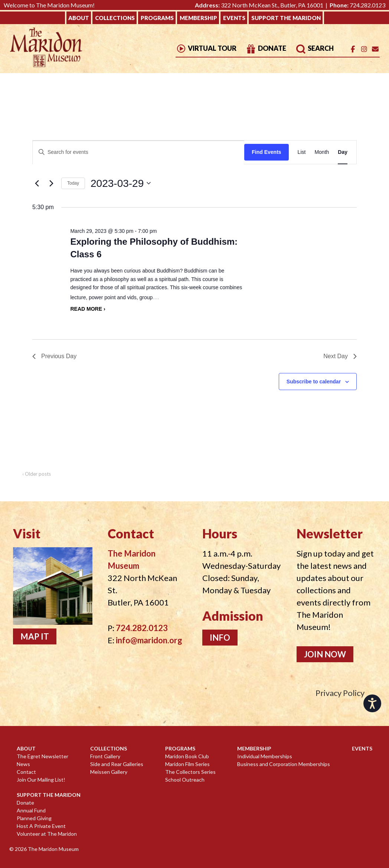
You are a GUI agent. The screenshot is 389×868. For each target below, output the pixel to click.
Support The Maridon (286, 18)
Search (315, 48)
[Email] (375, 49)
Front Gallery (105, 756)
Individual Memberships (265, 756)
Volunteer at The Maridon (47, 834)
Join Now (325, 654)
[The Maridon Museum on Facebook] (353, 49)
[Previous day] (37, 183)
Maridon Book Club (187, 756)
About (79, 18)
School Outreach (185, 780)
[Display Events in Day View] (343, 152)
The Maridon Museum (53, 849)
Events (234, 18)
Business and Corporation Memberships (284, 764)
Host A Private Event (41, 826)
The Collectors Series (190, 772)
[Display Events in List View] (302, 152)
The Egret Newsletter (43, 756)
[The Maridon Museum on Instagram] (364, 49)
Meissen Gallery (109, 772)
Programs (157, 18)
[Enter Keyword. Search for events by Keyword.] (138, 152)
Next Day (340, 356)
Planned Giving (34, 818)
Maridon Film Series (187, 764)
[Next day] (51, 183)
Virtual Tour (206, 48)
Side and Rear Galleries (117, 764)
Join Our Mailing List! (41, 780)
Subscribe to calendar (314, 382)
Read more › (88, 309)
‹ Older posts (37, 474)
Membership (198, 18)
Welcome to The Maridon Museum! (49, 5)
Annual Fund (31, 810)
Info (220, 638)
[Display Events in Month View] (322, 152)
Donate (266, 48)
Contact (26, 772)
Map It (35, 636)
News (23, 764)
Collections (115, 18)
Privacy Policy (340, 693)
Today (73, 183)
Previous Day (54, 356)
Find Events (266, 152)
